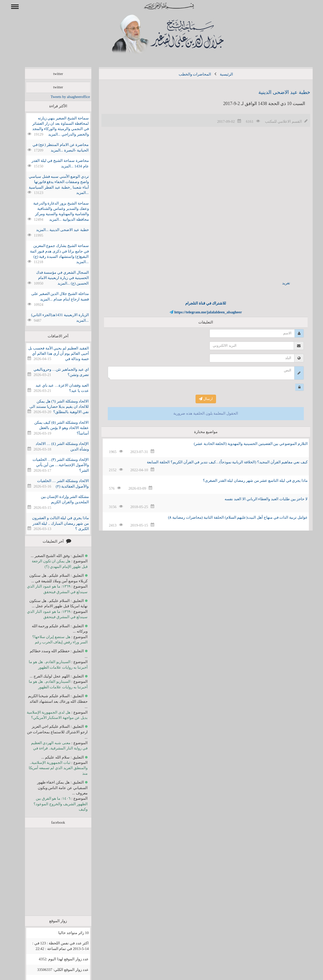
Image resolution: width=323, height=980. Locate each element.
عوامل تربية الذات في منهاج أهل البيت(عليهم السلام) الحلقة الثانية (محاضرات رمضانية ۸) (231, 517)
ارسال (198, 399)
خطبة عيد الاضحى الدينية (277, 92)
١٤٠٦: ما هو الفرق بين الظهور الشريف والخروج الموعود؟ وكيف (53, 804)
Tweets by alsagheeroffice (63, 97)
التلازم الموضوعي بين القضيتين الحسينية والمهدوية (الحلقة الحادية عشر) (243, 444)
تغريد (279, 283)
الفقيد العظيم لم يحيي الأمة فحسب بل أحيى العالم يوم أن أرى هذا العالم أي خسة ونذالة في (51, 354)
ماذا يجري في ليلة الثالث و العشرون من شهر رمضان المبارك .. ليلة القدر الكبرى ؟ (53, 523)
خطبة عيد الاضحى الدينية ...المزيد (55, 230)
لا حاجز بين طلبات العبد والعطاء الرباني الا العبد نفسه (259, 499)
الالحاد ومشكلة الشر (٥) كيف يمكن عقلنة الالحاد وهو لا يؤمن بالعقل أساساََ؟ (54, 428)
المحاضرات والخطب (188, 74)
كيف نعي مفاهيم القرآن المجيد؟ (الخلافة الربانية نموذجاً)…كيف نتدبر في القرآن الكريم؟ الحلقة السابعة (220, 462)
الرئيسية (219, 74)
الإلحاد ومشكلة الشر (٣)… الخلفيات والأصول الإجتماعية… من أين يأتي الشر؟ (53, 465)
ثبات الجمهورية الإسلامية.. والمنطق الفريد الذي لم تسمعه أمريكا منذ (51, 768)
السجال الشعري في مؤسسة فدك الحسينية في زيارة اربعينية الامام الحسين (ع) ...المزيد (55, 278)
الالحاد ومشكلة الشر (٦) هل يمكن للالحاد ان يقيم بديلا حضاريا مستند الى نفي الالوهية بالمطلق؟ (52, 407)
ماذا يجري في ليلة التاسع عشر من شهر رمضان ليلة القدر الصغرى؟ (248, 481)
